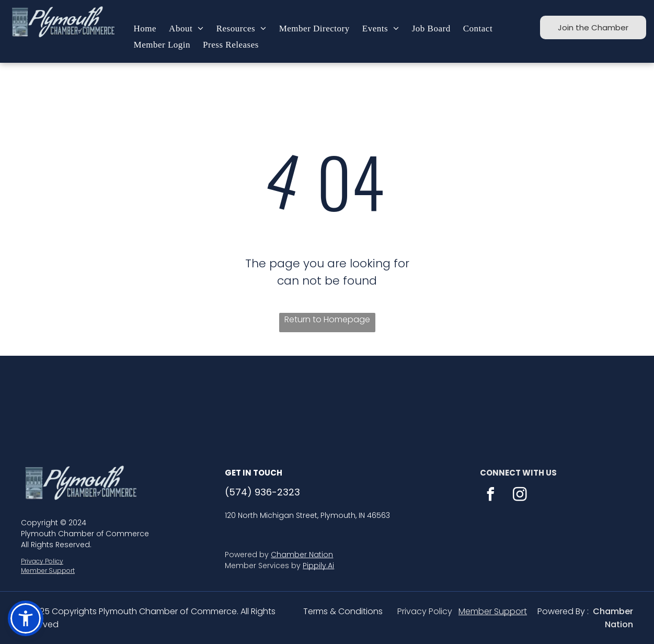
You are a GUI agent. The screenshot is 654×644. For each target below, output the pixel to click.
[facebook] (490, 496)
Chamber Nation (302, 555)
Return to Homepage (327, 319)
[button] (26, 618)
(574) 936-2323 (262, 492)
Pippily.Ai (318, 566)
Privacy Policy (42, 561)
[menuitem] (145, 29)
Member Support (48, 570)
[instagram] (520, 496)
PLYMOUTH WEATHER (327, 395)
